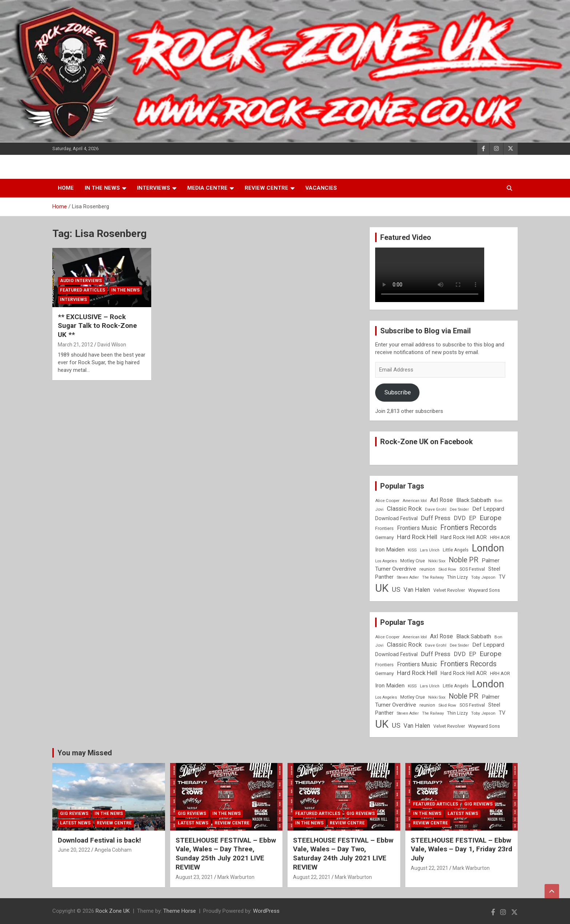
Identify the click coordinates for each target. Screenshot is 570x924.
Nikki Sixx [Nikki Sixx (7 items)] (437, 561)
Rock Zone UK (113, 911)
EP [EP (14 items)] (473, 518)
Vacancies (321, 188)
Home (66, 188)
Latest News (75, 823)
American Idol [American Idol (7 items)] (415, 501)
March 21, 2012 (75, 345)
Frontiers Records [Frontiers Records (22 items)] (468, 528)
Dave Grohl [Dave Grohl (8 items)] (436, 509)
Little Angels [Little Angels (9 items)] (456, 550)
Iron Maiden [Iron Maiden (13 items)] (390, 550)
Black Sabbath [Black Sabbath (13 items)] (474, 500)
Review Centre (266, 188)
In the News (102, 188)
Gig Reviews (74, 813)
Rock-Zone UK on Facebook (427, 442)
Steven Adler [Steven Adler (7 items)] (408, 577)
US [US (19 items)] (396, 590)
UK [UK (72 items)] (382, 588)
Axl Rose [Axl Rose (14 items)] (441, 500)
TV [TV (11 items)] (502, 577)
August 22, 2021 (312, 877)
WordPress (266, 911)
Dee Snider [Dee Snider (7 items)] (459, 509)
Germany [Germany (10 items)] (384, 537)
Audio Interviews (81, 281)
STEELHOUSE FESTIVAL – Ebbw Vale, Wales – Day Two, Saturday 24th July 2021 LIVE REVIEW (343, 854)
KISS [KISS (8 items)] (412, 550)
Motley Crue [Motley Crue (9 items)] (413, 561)
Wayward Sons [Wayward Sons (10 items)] (484, 590)
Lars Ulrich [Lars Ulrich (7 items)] (430, 550)
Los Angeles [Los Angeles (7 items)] (386, 561)
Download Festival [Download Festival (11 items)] (396, 518)
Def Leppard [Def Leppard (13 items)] (488, 509)
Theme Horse (180, 911)
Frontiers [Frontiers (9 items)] (384, 528)
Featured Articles (83, 290)
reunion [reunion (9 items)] (427, 569)
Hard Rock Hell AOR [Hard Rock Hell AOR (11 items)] (464, 537)
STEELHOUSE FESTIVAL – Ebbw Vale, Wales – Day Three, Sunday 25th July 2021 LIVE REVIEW (226, 854)
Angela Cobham (113, 850)
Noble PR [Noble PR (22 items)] (463, 560)
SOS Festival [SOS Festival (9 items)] (472, 569)
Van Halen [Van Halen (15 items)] (417, 590)
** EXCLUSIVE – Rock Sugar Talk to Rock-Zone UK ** (97, 326)
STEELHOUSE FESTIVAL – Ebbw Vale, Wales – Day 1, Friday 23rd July (461, 849)
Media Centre (207, 188)
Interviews (154, 188)
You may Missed (85, 753)
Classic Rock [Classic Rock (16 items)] (404, 509)
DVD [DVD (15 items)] (460, 518)
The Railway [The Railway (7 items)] (433, 577)
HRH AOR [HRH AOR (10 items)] (500, 537)
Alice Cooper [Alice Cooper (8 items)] (387, 501)
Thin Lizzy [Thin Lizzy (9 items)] (457, 577)
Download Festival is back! (99, 840)
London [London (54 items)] (488, 548)
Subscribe (398, 392)
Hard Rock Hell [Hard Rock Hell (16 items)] (417, 537)
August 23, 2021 (194, 877)
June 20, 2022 (74, 850)
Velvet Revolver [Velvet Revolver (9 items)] (449, 590)
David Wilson (112, 345)
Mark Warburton (236, 877)
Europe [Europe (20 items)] (490, 518)
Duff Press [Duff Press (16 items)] (436, 518)
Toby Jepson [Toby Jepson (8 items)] (483, 577)
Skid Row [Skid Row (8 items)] (447, 569)
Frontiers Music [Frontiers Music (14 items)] (417, 528)
